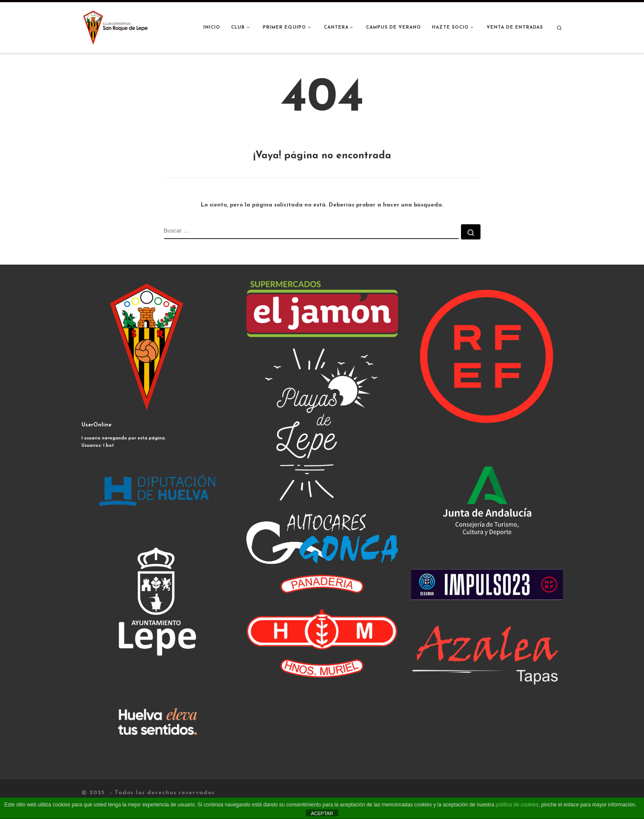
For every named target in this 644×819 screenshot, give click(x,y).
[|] (116, 27)
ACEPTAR (322, 813)
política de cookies (517, 805)
